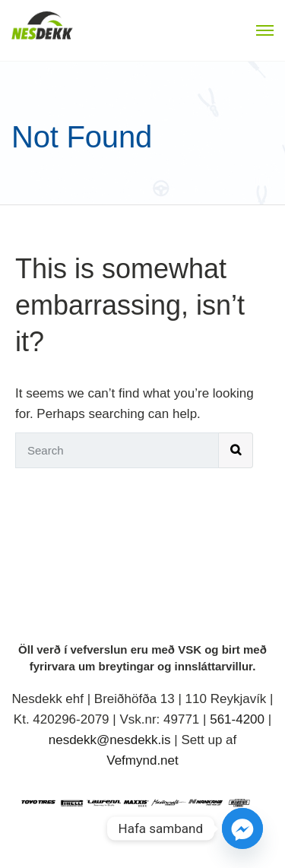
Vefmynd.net (142, 760)
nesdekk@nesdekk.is (110, 740)
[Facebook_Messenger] (242, 828)
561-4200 (237, 719)
